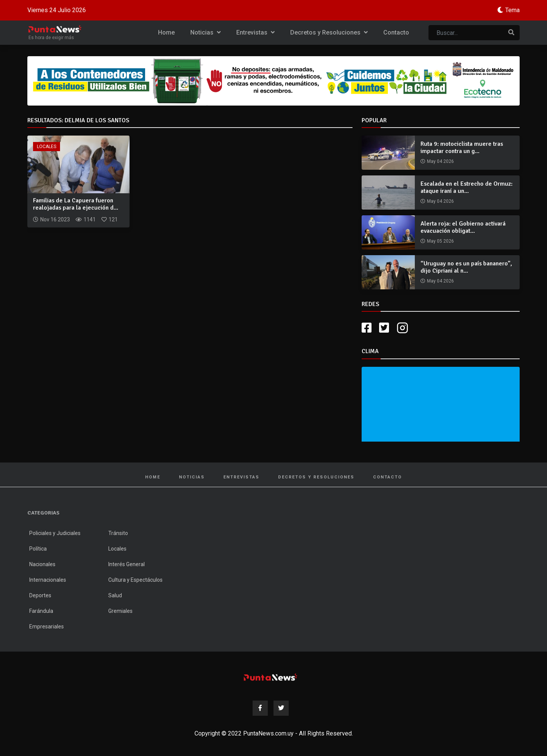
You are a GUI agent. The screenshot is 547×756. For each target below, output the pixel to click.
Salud (115, 595)
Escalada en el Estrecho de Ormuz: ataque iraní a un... (466, 187)
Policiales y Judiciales (55, 533)
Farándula (41, 611)
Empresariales (47, 627)
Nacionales (42, 564)
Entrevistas (255, 32)
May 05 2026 (440, 241)
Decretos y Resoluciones (329, 32)
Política (38, 549)
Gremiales (120, 611)
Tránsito (118, 533)
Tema (512, 10)
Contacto (396, 32)
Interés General (126, 564)
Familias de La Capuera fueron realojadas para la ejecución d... (76, 204)
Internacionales (48, 580)
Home (166, 32)
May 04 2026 (440, 161)
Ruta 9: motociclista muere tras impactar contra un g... (462, 148)
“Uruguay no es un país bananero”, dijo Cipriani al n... (466, 267)
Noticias (206, 32)
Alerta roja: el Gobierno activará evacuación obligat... (463, 227)
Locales (47, 147)
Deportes (40, 595)
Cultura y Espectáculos (135, 580)
